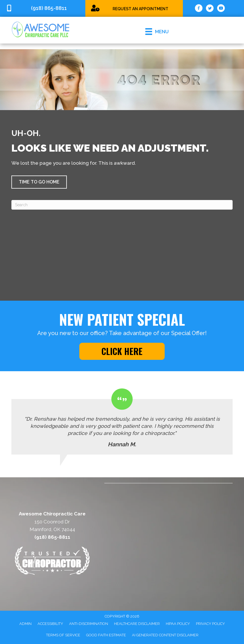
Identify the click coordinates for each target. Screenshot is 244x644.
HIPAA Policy (178, 624)
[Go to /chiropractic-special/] (134, 8)
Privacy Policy (210, 624)
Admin (25, 624)
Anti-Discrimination (89, 624)
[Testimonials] (122, 421)
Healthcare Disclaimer (137, 624)
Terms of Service (63, 635)
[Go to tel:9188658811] (43, 8)
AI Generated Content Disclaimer (165, 635)
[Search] (122, 205)
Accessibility (50, 624)
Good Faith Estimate (106, 635)
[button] (39, 182)
